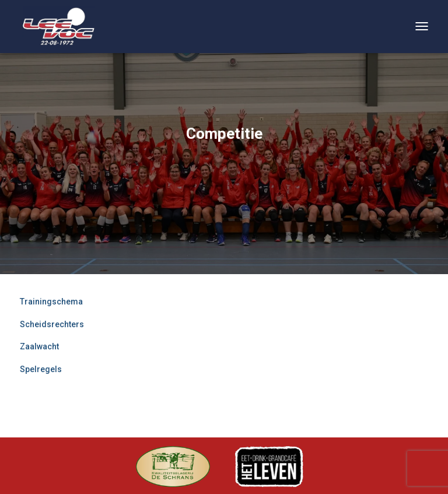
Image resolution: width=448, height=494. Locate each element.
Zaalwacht (39, 346)
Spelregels (41, 369)
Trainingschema (51, 302)
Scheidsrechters (52, 324)
